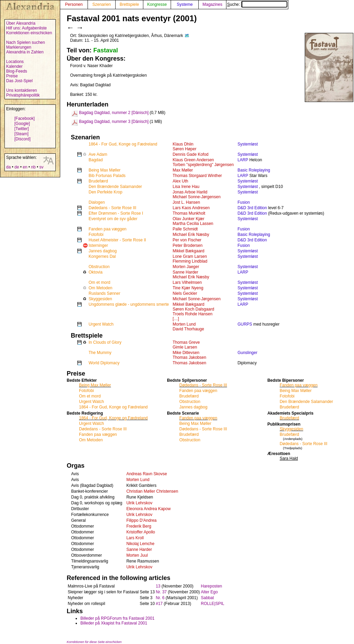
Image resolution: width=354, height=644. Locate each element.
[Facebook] (24, 118)
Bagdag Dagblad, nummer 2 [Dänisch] (114, 113)
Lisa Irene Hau (186, 187)
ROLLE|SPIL (212, 604)
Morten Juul (137, 555)
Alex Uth (180, 181)
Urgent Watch (101, 324)
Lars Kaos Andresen (191, 208)
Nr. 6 (160, 598)
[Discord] (22, 139)
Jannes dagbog (103, 251)
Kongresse (157, 4)
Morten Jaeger (186, 267)
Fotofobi (96, 235)
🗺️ (187, 36)
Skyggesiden (100, 299)
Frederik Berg (139, 526)
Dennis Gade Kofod (191, 154)
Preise (12, 76)
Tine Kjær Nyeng (188, 288)
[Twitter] (22, 129)
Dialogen (97, 202)
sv (41, 167)
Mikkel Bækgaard (189, 251)
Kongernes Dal (102, 256)
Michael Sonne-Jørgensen (197, 197)
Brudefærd (98, 181)
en (25, 167)
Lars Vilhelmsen (187, 282)
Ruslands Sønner (104, 293)
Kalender (14, 66)
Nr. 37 (161, 592)
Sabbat (207, 598)
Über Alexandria (21, 23)
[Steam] (21, 134)
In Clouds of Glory (105, 342)
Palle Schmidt (185, 229)
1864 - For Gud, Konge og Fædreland (123, 144)
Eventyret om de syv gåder (113, 219)
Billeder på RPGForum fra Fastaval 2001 (117, 618)
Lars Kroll (135, 538)
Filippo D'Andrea (141, 520)
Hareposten (211, 586)
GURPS (245, 324)
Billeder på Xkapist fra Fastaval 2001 (114, 623)
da (8, 167)
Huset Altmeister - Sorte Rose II (117, 240)
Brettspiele (129, 4)
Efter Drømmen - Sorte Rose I (116, 213)
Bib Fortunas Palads (107, 176)
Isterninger (98, 245)
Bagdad (96, 160)
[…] (176, 319)
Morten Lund (184, 324)
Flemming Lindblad (190, 261)
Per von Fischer (187, 240)
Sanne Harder (186, 272)
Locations (15, 62)
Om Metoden (100, 288)
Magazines (212, 4)
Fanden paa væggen (108, 229)
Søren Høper (185, 149)
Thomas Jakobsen (189, 357)
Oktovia (96, 272)
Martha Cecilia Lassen (193, 224)
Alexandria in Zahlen (25, 52)
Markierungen (19, 47)
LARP (243, 160)
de (17, 167)
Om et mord (99, 282)
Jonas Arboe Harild (190, 192)
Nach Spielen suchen (25, 42)
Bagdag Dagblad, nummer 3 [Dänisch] (114, 122)
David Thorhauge (188, 329)
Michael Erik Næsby (191, 235)
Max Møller (183, 170)
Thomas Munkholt (189, 213)
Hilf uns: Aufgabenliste (27, 28)
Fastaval (106, 50)
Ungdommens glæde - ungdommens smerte (129, 304)
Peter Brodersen (188, 245)
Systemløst (247, 144)
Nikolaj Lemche (140, 544)
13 (158, 586)
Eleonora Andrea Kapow (148, 509)
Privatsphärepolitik (23, 95)
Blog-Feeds (17, 71)
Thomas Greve (186, 342)
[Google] (22, 124)
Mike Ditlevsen (186, 353)
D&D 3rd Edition (252, 208)
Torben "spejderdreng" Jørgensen (203, 165)
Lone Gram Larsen (190, 256)
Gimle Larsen (185, 347)
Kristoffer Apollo (141, 532)
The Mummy (100, 353)
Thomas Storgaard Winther (197, 176)
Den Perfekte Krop (106, 192)
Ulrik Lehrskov (139, 503)
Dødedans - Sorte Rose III (112, 208)
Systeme (185, 4)
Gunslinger (247, 353)
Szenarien (102, 4)
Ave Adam (98, 154)
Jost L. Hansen (186, 202)
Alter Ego (209, 592)
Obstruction (99, 267)
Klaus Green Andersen (193, 160)
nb (33, 167)
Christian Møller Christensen (152, 491)
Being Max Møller (104, 170)
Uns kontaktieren (22, 90)
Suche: (257, 4)
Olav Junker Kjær (189, 219)
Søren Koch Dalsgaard (193, 309)
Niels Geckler (185, 293)
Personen (74, 4)
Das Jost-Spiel (19, 81)
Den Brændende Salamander (115, 187)
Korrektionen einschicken (29, 33)
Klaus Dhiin (183, 144)
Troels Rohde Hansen (193, 314)
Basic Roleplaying (254, 170)
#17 (159, 604)
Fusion (244, 202)
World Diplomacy (104, 363)
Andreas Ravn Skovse (147, 474)
